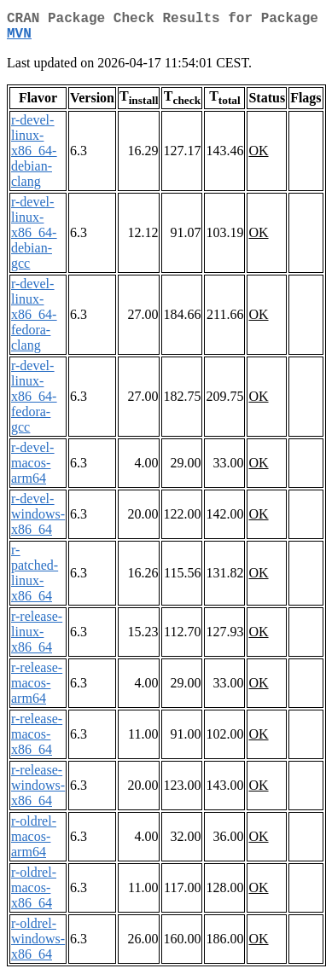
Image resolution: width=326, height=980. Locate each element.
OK (258, 157)
